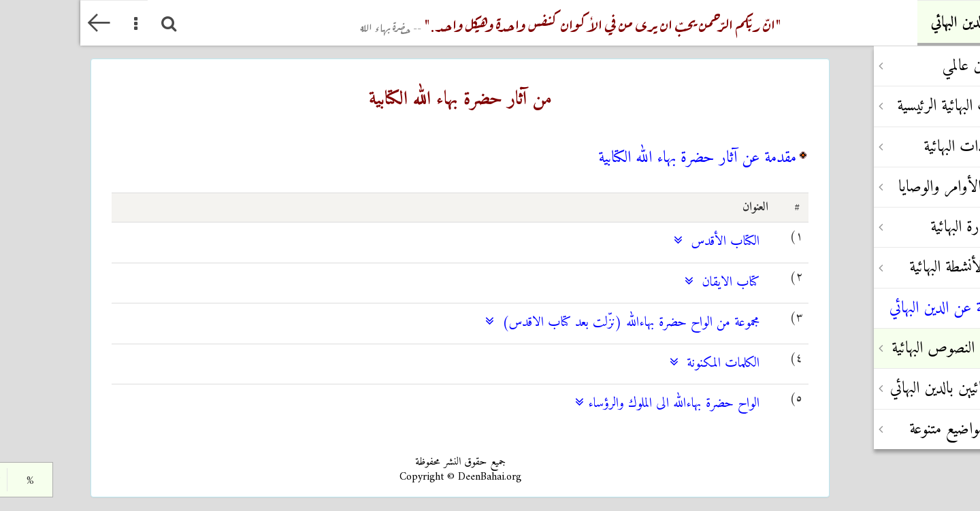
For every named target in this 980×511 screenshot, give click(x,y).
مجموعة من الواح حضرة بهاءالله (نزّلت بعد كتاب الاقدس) (542, 323)
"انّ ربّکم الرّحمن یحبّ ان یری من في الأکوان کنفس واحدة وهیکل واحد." (490, 23)
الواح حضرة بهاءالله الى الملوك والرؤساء (587, 404)
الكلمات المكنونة (634, 364)
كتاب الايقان (642, 283)
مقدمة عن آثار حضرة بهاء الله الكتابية (617, 158)
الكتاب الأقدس (636, 242)
